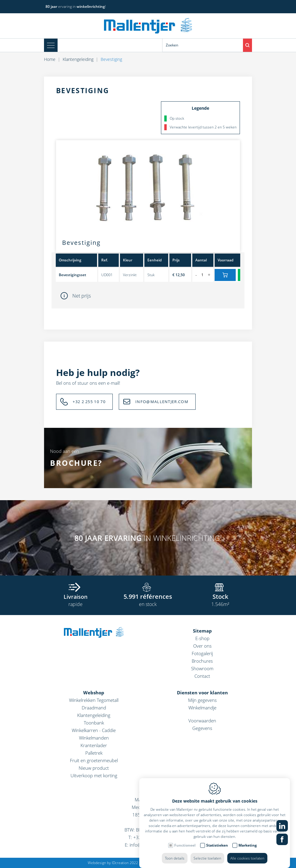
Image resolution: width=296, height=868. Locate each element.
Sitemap (202, 631)
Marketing (248, 851)
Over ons (202, 646)
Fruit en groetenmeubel (94, 760)
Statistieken (217, 851)
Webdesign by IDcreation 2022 (113, 863)
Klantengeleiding (94, 715)
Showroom (202, 668)
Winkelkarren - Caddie (94, 730)
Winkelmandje (202, 708)
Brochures (202, 661)
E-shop (202, 638)
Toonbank (94, 723)
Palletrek (94, 753)
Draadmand (94, 708)
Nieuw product (94, 768)
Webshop (94, 693)
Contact (202, 676)
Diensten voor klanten (202, 693)
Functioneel (185, 851)
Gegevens (202, 728)
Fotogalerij (202, 653)
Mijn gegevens (202, 700)
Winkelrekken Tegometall (94, 700)
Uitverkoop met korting (94, 775)
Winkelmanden (94, 738)
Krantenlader (94, 745)
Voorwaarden (202, 721)
